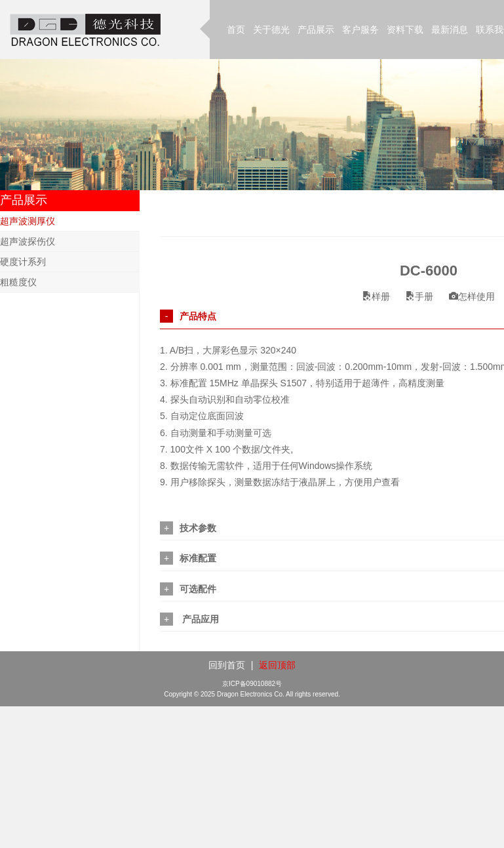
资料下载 (405, 30)
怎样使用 (472, 296)
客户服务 (360, 30)
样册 (376, 296)
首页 (236, 30)
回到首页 (227, 665)
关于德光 (271, 30)
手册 (419, 296)
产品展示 (316, 30)
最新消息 (450, 30)
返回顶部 (277, 665)
